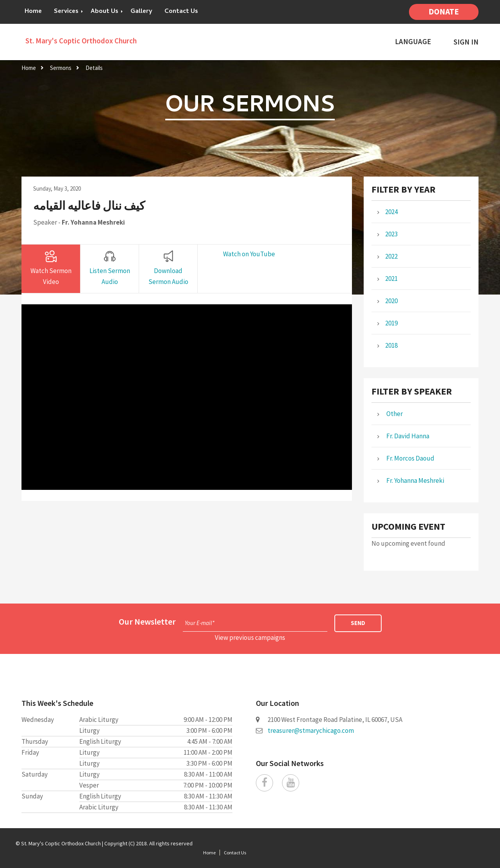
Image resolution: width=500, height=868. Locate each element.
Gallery (141, 12)
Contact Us (181, 12)
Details (94, 68)
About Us (104, 12)
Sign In (466, 42)
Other (394, 414)
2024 (391, 212)
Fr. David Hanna (407, 436)
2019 (391, 323)
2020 (391, 301)
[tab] (51, 269)
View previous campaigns (250, 638)
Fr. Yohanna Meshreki (93, 222)
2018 (391, 345)
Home (33, 12)
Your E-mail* (200, 623)
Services (66, 12)
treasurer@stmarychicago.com (311, 730)
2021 (391, 279)
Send (358, 623)
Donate (444, 12)
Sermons (61, 68)
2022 (391, 256)
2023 (391, 234)
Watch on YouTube (249, 254)
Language (413, 42)
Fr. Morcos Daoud (410, 458)
